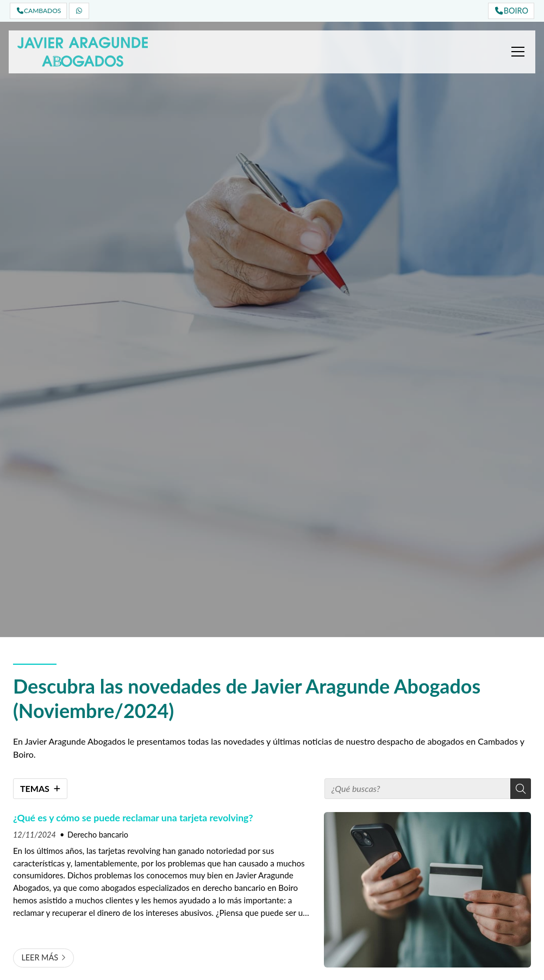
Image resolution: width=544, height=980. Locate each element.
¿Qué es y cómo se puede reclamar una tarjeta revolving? (133, 818)
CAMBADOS (38, 11)
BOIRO (511, 11)
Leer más (40, 957)
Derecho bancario (98, 835)
